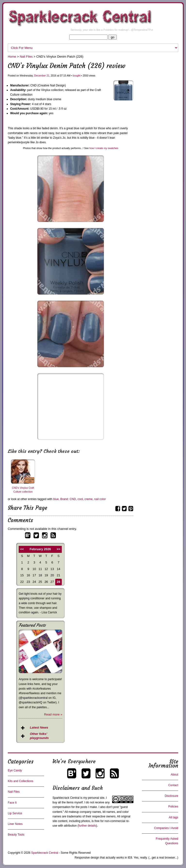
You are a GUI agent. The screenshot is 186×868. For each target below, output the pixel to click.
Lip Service (15, 813)
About (174, 775)
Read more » (53, 714)
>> (58, 549)
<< (22, 549)
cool (80, 499)
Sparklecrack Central (66, 798)
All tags (174, 817)
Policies (173, 807)
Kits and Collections (20, 781)
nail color (100, 499)
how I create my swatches (104, 148)
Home (12, 57)
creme (89, 499)
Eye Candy (15, 770)
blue (56, 499)
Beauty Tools (16, 835)
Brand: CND (68, 499)
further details (87, 826)
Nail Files (26, 57)
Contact (173, 785)
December (40, 76)
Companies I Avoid (166, 828)
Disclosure (171, 796)
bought (77, 76)
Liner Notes (15, 824)
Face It (12, 803)
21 (48, 76)
